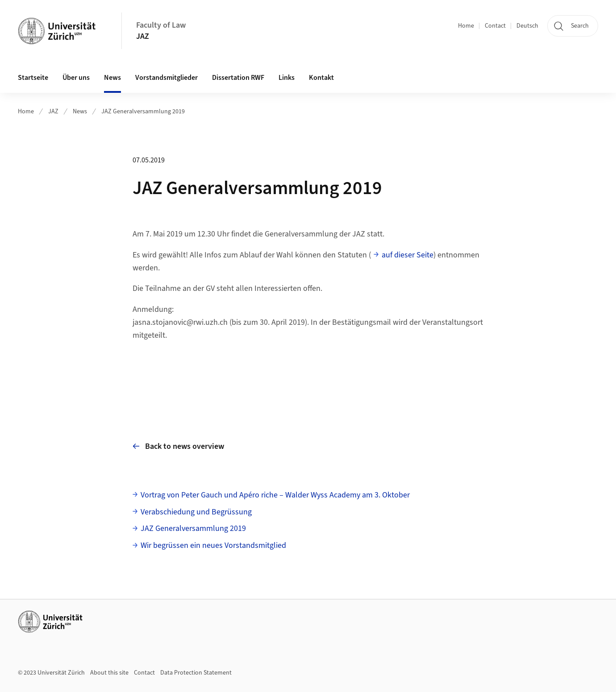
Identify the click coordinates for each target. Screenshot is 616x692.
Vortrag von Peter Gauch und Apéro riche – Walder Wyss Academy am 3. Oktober (275, 495)
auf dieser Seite (408, 255)
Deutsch (527, 26)
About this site (109, 673)
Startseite (33, 78)
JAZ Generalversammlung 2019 (143, 112)
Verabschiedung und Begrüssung (196, 512)
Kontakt (321, 78)
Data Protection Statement (196, 673)
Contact (495, 26)
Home (466, 26)
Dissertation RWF (238, 78)
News (112, 78)
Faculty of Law (161, 25)
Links (287, 78)
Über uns (76, 78)
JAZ (143, 36)
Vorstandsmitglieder (166, 78)
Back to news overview (178, 446)
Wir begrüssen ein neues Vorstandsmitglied (213, 545)
